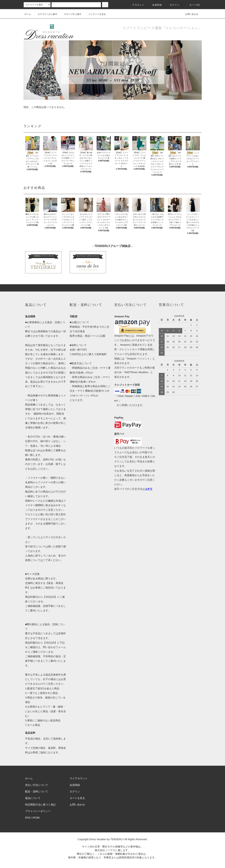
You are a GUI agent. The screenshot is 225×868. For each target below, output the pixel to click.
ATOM (36, 818)
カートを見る (77, 798)
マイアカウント (79, 778)
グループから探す (71, 14)
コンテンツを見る (95, 14)
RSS (28, 818)
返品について (33, 798)
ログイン (172, 5)
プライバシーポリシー (38, 811)
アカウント (136, 5)
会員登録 (155, 5)
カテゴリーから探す (45, 14)
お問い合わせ (190, 14)
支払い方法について (37, 785)
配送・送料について (37, 791)
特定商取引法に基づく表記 (40, 805)
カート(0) (192, 5)
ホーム (28, 14)
